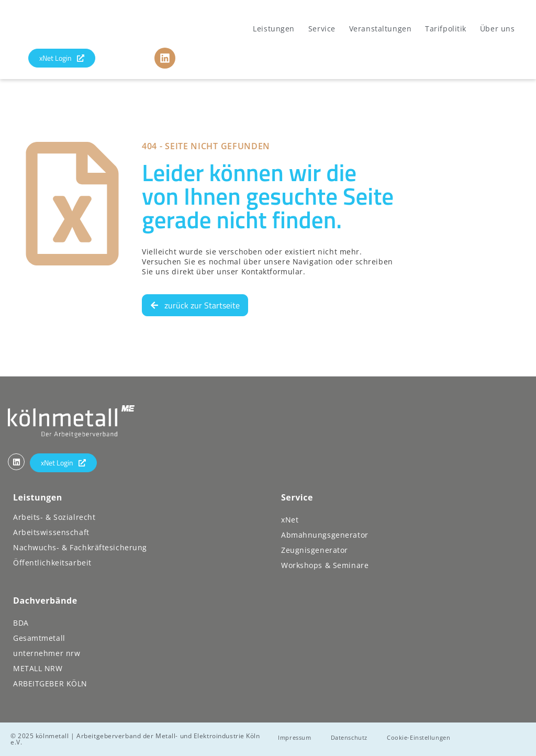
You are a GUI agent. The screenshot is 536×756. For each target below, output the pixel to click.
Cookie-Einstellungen (430, 737)
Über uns (497, 29)
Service (322, 29)
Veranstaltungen (380, 29)
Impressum (297, 737)
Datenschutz (356, 737)
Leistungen (274, 29)
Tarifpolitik (446, 29)
